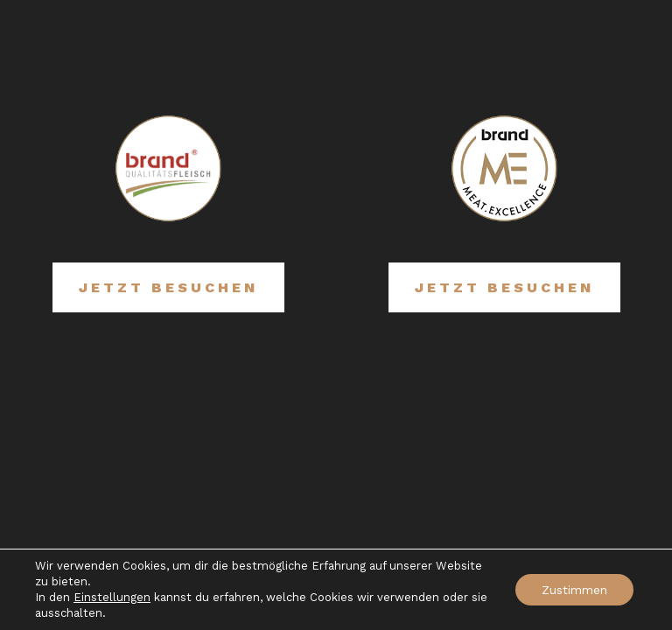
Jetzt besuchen (168, 287)
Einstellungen (112, 597)
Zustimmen (574, 590)
